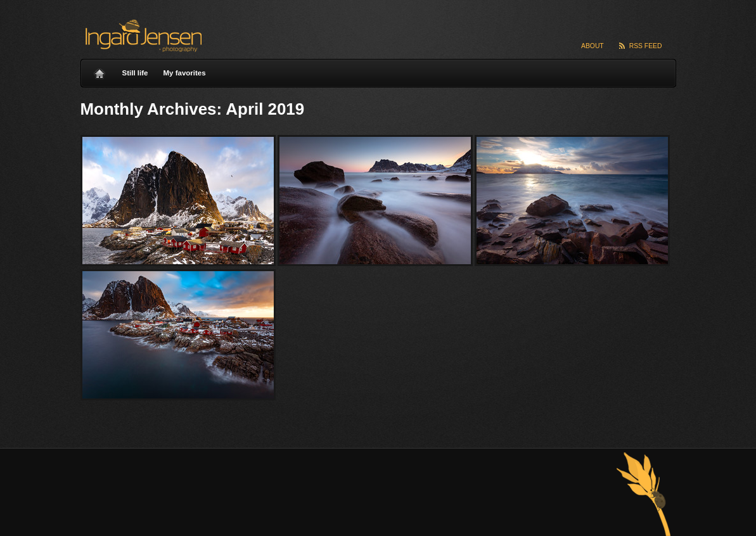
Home (99, 70)
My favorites (184, 73)
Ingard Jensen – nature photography (142, 36)
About (593, 46)
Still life (135, 73)
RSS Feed (646, 46)
